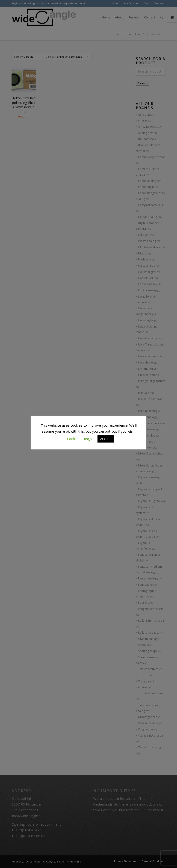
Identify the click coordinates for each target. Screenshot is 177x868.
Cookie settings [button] (79, 439)
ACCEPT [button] (106, 439)
